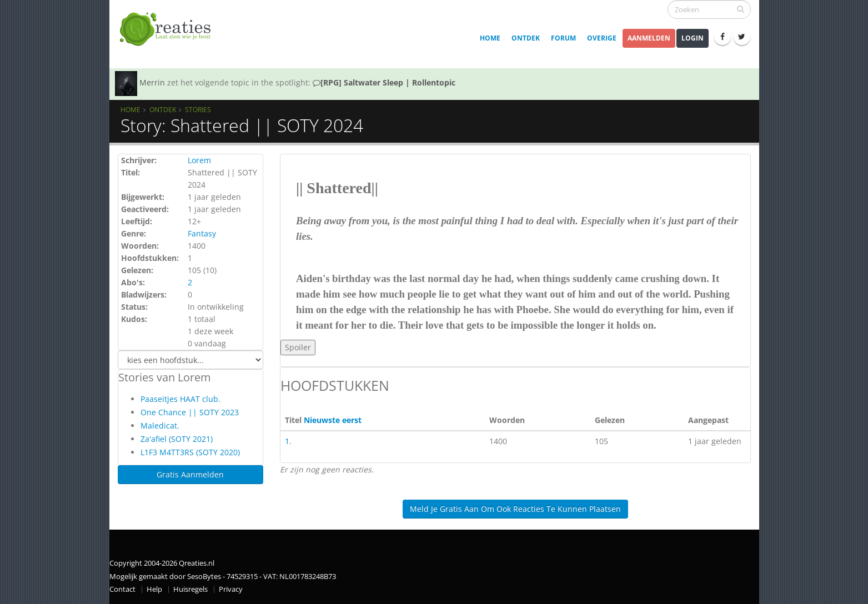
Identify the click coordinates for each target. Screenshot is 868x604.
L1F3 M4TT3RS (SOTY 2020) (190, 452)
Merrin (152, 82)
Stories (198, 109)
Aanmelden (649, 38)
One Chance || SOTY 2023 (190, 412)
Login (693, 38)
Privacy (231, 589)
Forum (563, 38)
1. (288, 441)
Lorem (199, 160)
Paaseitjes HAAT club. (180, 399)
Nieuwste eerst (333, 420)
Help (154, 589)
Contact (122, 589)
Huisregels (190, 589)
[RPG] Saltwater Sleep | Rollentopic (384, 82)
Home (490, 38)
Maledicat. (160, 426)
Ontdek (526, 38)
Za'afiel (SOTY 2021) (177, 439)
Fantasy (202, 233)
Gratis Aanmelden (190, 474)
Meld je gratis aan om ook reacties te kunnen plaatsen (515, 509)
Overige (602, 38)
